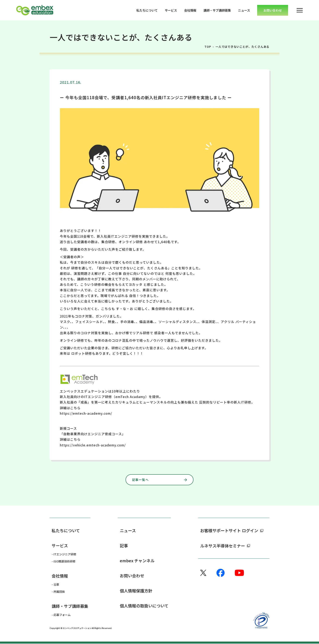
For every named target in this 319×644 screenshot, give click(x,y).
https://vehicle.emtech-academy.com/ (93, 445)
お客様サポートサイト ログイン (229, 531)
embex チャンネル (137, 561)
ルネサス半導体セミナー (223, 546)
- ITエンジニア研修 (64, 554)
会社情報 (190, 10)
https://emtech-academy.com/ (86, 413)
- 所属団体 (58, 592)
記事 (124, 546)
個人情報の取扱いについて (144, 606)
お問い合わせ (132, 576)
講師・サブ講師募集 (217, 10)
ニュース (244, 10)
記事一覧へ (144, 480)
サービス (171, 10)
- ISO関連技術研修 (64, 561)
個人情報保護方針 (136, 591)
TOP (208, 47)
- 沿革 (55, 585)
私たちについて (147, 10)
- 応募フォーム (61, 615)
